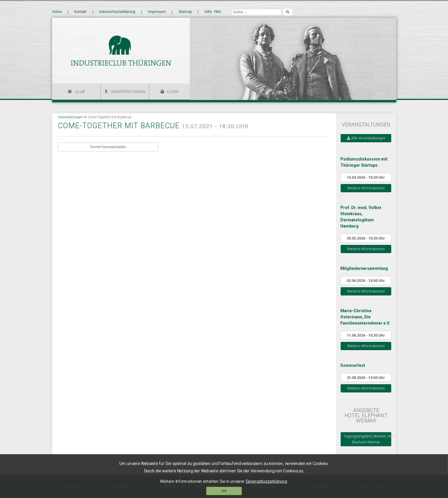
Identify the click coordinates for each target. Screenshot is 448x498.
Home (57, 12)
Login (173, 92)
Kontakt (80, 12)
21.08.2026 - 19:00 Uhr (366, 377)
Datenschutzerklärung (117, 12)
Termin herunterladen (108, 147)
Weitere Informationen (366, 188)
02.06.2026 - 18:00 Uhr (366, 280)
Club (80, 92)
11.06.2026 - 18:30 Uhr (366, 335)
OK (224, 491)
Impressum (157, 12)
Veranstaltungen (128, 92)
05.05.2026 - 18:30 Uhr (366, 238)
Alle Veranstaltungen (366, 138)
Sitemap (185, 12)
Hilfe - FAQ (213, 12)
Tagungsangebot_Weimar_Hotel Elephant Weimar (367, 439)
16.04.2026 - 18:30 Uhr (366, 177)
